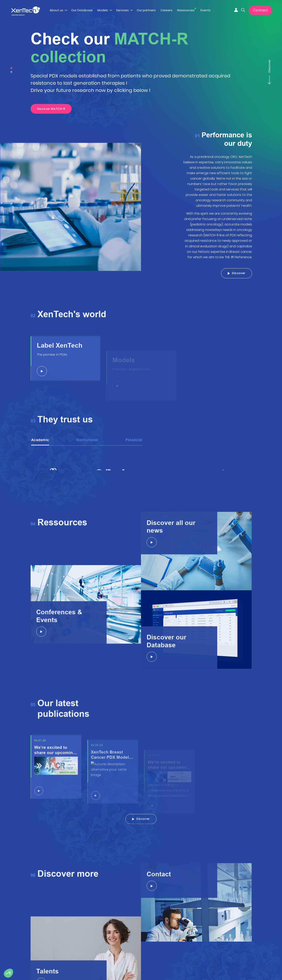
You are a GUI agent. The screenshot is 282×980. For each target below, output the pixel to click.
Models (103, 10)
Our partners (146, 10)
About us (56, 10)
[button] (8, 973)
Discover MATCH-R (51, 109)
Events (206, 10)
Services (122, 10)
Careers (166, 10)
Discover (269, 68)
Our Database (82, 10)
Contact (260, 10)
